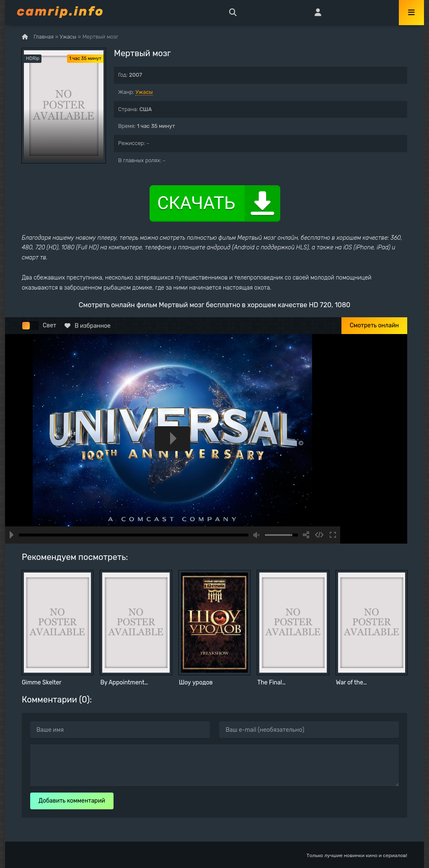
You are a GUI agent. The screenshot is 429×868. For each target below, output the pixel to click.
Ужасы (144, 92)
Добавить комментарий (72, 801)
